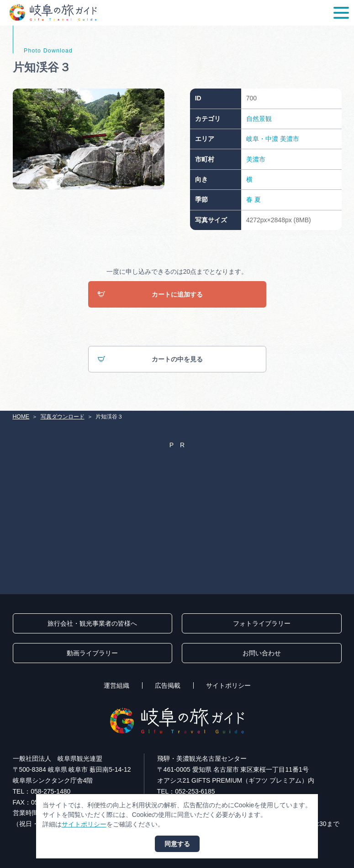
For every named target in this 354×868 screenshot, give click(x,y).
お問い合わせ (262, 653)
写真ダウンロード (63, 417)
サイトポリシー (228, 685)
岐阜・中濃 (262, 139)
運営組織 (116, 685)
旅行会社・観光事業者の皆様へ (92, 623)
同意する (177, 844)
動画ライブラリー (92, 653)
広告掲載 (168, 685)
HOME (21, 417)
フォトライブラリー (262, 623)
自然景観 (259, 119)
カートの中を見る (150, 359)
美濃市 (290, 139)
